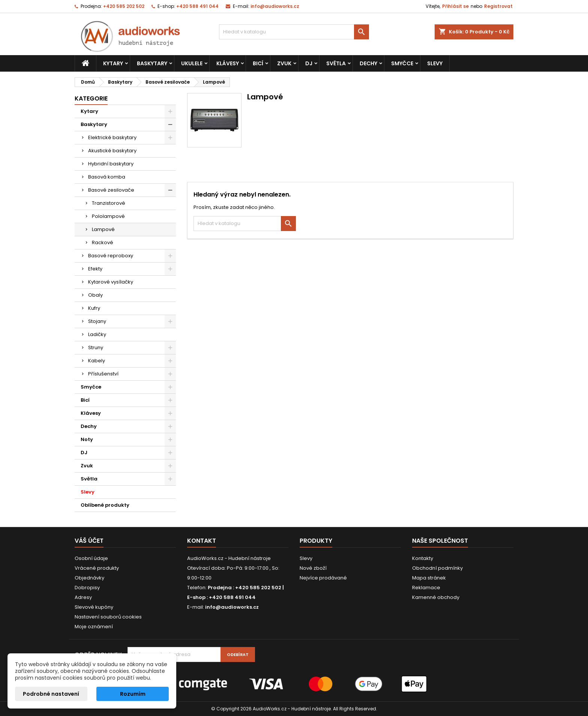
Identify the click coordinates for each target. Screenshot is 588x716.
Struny (96, 347)
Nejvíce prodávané (323, 578)
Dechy (368, 63)
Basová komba (107, 177)
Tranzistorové (109, 203)
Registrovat (498, 6)
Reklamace (426, 588)
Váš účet (89, 541)
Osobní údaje (91, 558)
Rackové (103, 242)
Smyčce (402, 63)
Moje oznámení (94, 627)
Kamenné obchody (436, 597)
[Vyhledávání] (294, 32)
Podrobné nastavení (51, 694)
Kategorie (91, 98)
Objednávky (89, 578)
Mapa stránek (429, 578)
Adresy (83, 597)
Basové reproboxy (111, 256)
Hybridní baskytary (111, 164)
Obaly (95, 295)
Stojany (97, 321)
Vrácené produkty (97, 568)
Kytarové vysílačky (111, 282)
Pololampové (108, 216)
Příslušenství (103, 374)
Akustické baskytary (112, 151)
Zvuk (284, 63)
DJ (309, 63)
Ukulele (192, 63)
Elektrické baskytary (112, 137)
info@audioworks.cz (275, 6)
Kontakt (202, 541)
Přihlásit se (455, 6)
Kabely (97, 361)
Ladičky (97, 334)
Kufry (94, 308)
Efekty (95, 269)
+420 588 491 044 (197, 6)
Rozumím (133, 694)
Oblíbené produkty (105, 505)
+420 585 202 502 (124, 6)
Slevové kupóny (94, 607)
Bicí (258, 63)
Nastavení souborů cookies (108, 617)
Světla (336, 63)
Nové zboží (313, 568)
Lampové (103, 229)
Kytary (113, 63)
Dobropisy (87, 588)
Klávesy (228, 63)
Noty (87, 439)
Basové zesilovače (111, 190)
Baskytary (152, 63)
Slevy (435, 63)
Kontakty (423, 558)
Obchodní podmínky (437, 568)
